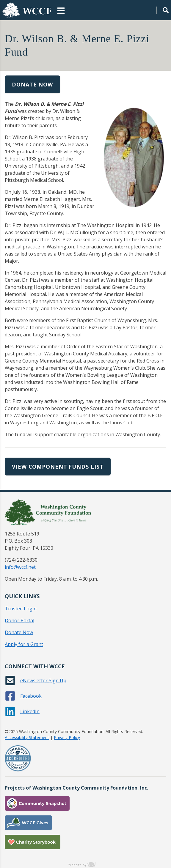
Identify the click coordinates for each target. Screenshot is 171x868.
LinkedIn (30, 711)
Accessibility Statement (27, 737)
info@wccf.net (20, 567)
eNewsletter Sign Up (43, 680)
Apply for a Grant (24, 644)
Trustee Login (21, 609)
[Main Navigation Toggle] (61, 10)
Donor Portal (19, 620)
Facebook (31, 696)
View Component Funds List (58, 467)
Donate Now (32, 84)
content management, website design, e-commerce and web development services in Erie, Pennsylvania (86, 864)
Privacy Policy (67, 737)
